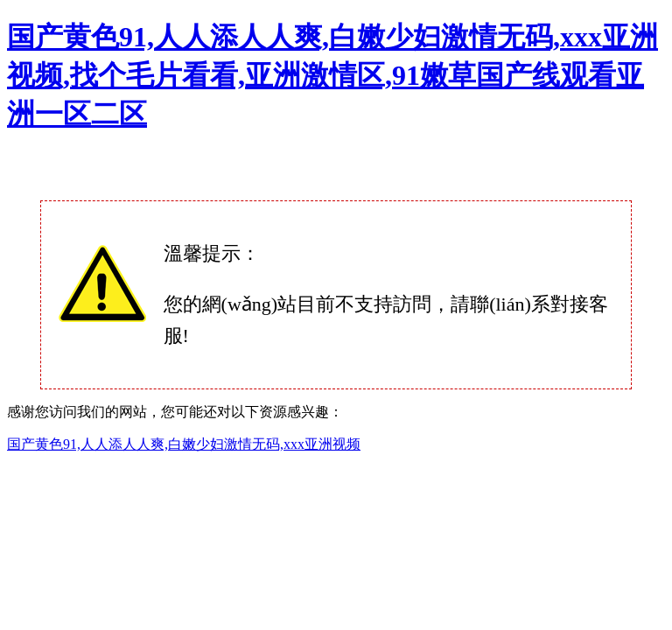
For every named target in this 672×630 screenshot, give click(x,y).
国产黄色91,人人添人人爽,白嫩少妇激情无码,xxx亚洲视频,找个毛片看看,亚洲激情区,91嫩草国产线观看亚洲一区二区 (332, 75)
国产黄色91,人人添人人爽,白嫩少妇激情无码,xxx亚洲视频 (184, 444)
